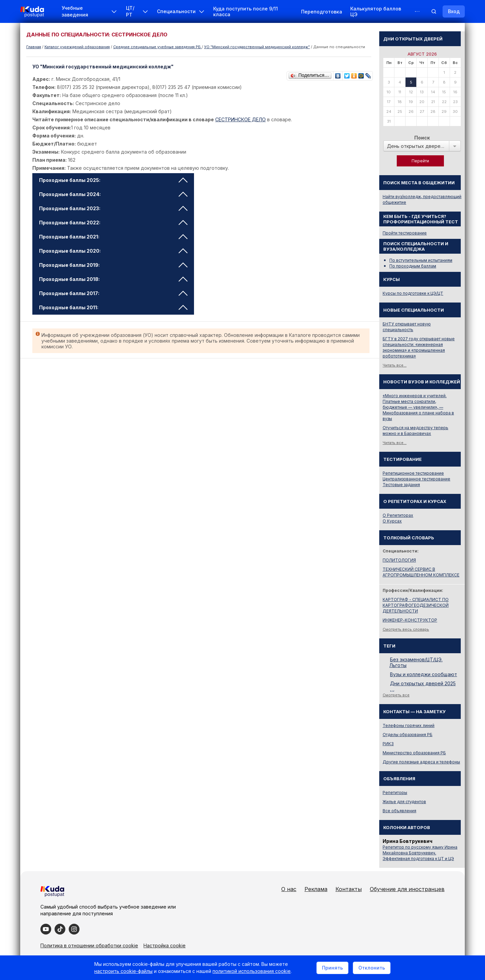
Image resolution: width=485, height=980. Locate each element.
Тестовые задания (401, 485)
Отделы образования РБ (408, 735)
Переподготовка (322, 12)
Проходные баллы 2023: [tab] (113, 208)
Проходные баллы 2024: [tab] (113, 194)
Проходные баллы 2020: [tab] (113, 251)
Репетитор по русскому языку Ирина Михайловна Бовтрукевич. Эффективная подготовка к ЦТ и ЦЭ (420, 853)
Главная (34, 47)
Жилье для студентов (404, 802)
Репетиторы (395, 793)
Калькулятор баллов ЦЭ (376, 11)
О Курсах (392, 521)
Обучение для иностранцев (407, 889)
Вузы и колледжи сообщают (424, 674)
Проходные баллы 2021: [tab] (113, 237)
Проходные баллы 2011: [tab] (113, 307)
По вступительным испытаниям (421, 260)
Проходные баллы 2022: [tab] (113, 223)
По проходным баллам (413, 266)
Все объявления (399, 811)
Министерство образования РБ (414, 753)
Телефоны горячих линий (409, 725)
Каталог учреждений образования (77, 47)
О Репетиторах (398, 515)
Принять (332, 968)
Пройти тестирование (405, 233)
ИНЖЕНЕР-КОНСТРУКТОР (410, 620)
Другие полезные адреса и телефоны (421, 762)
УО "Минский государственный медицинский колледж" (257, 47)
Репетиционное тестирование (413, 473)
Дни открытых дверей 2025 (423, 683)
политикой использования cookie (252, 971)
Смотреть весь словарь (406, 629)
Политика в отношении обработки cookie (89, 945)
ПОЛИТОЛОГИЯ (399, 560)
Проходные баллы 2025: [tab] (113, 180)
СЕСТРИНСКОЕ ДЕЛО (240, 119)
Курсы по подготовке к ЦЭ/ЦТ (413, 293)
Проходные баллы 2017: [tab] (113, 293)
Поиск (422, 138)
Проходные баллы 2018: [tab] (113, 279)
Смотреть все (396, 695)
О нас (289, 889)
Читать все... (395, 365)
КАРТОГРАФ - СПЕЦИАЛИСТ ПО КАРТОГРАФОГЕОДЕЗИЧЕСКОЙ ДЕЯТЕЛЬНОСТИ (416, 605)
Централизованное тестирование (416, 479)
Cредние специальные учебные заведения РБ (157, 47)
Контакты (349, 889)
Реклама (316, 889)
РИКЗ (388, 744)
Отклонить (372, 968)
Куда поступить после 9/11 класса (246, 11)
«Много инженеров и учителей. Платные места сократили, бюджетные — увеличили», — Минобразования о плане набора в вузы (418, 407)
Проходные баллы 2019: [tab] (113, 265)
